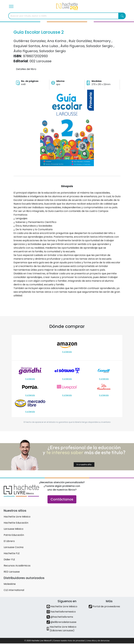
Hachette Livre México (17, 517)
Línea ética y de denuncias (98, 641)
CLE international (14, 590)
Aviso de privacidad (76, 641)
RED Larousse (12, 572)
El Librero (9, 541)
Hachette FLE (12, 553)
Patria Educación (14, 535)
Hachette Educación (16, 523)
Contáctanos (62, 499)
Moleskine (10, 584)
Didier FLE (9, 559)
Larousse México (14, 529)
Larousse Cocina (14, 547)
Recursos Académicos (17, 566)
